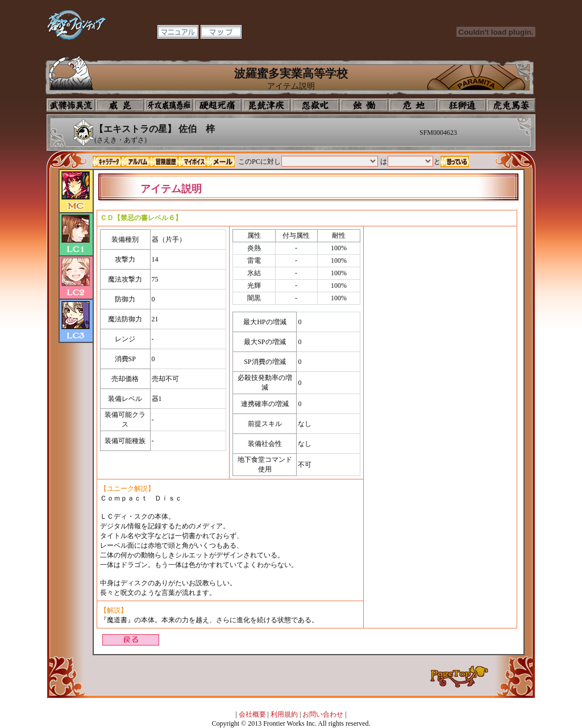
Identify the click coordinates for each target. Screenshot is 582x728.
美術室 (267, 105)
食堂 (364, 105)
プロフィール (71, 105)
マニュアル (178, 32)
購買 (511, 105)
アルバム (135, 162)
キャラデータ (107, 162)
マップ (221, 32)
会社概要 (252, 714)
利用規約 (284, 714)
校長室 (218, 105)
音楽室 (315, 105)
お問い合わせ (323, 714)
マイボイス (192, 162)
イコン (120, 105)
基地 (413, 105)
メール (221, 162)
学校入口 (169, 105)
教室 (462, 105)
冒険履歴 (164, 162)
